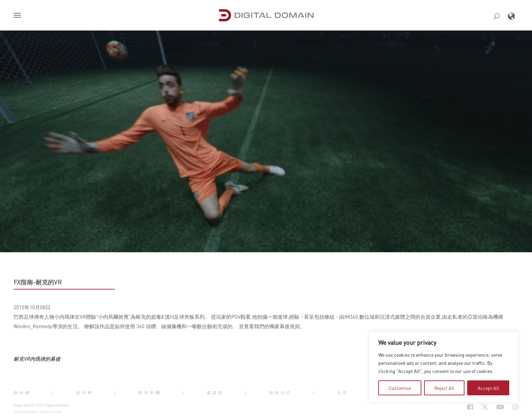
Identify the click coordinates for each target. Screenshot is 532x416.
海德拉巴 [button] (281, 392)
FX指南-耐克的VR (38, 282)
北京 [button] (343, 392)
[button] (19, 16)
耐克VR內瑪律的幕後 (37, 359)
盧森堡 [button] (215, 392)
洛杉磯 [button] (22, 392)
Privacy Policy (25, 412)
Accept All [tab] (488, 388)
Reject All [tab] (444, 388)
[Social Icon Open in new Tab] (448, 407)
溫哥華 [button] (85, 392)
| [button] (53, 392)
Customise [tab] (400, 388)
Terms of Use (51, 412)
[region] (444, 367)
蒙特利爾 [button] (150, 392)
